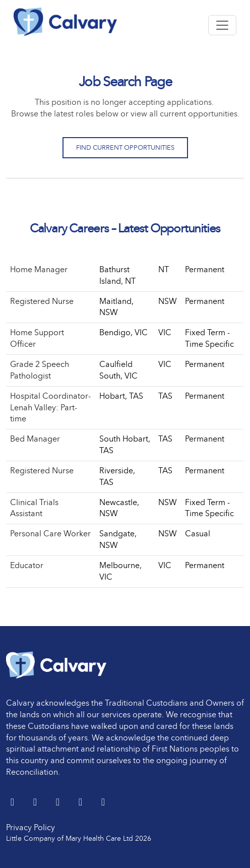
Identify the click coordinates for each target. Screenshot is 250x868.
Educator (27, 565)
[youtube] (81, 803)
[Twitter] (13, 803)
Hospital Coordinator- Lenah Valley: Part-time (50, 408)
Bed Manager (35, 439)
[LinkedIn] (36, 803)
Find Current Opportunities (125, 147)
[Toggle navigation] (222, 25)
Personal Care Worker (50, 534)
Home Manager (39, 269)
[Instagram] (103, 803)
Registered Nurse (42, 301)
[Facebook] (59, 803)
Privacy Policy (30, 827)
